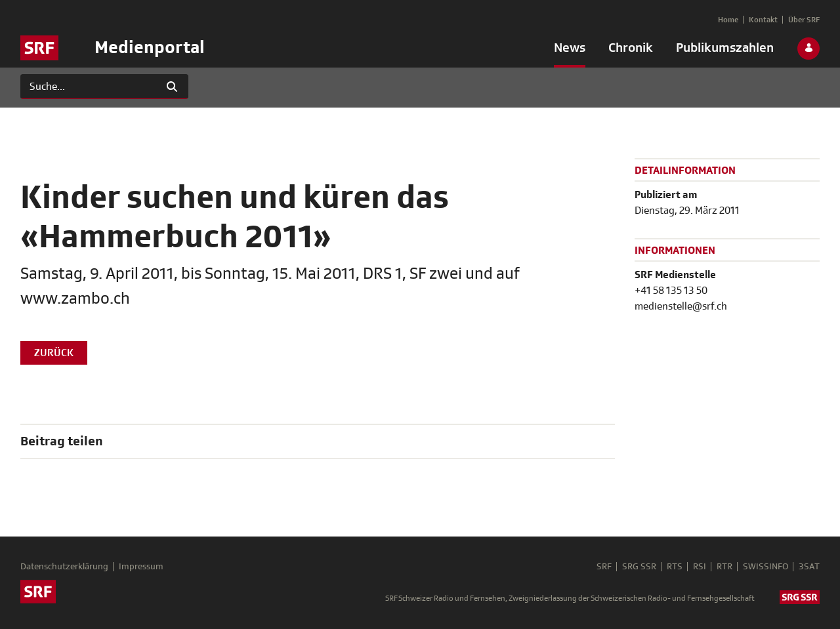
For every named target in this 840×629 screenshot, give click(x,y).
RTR (724, 567)
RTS (675, 567)
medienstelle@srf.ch (681, 306)
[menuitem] (570, 51)
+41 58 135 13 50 (671, 291)
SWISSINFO (766, 567)
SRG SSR (639, 567)
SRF (604, 567)
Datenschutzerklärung (64, 567)
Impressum (141, 567)
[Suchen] (88, 87)
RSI (700, 567)
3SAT (809, 567)
